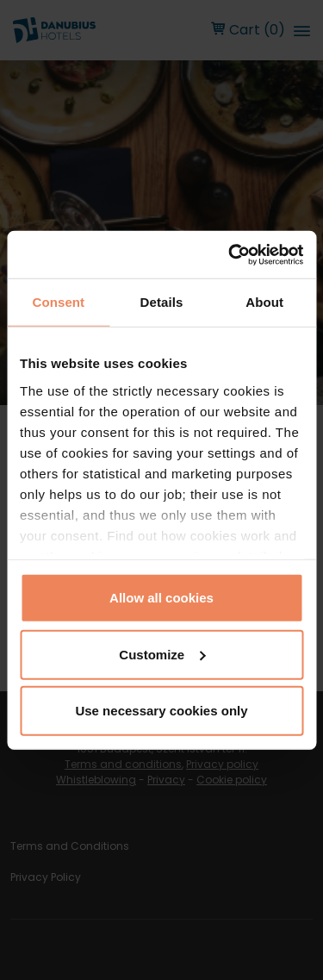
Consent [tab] (58, 302)
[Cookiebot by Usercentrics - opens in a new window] (230, 254)
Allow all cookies (161, 598)
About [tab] (264, 302)
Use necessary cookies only (161, 711)
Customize (162, 654)
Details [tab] (162, 302)
